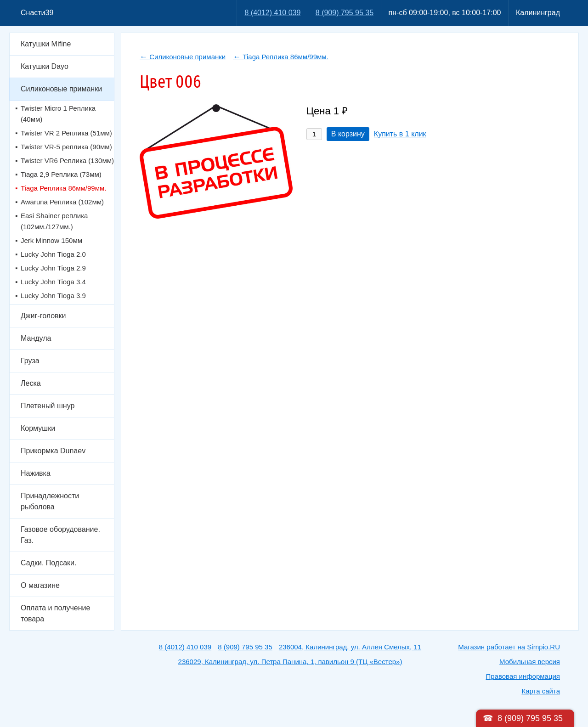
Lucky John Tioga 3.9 (53, 296)
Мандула (36, 338)
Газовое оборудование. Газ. (60, 535)
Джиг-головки (43, 316)
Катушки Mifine (46, 44)
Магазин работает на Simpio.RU (509, 647)
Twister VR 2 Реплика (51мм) (66, 133)
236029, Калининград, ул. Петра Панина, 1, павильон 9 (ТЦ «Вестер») (290, 662)
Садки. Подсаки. (48, 563)
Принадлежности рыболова (50, 501)
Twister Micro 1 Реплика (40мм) (58, 114)
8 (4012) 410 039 (272, 13)
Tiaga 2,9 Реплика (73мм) (61, 174)
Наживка (36, 473)
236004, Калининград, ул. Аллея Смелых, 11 (350, 647)
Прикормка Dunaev (53, 451)
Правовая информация (523, 676)
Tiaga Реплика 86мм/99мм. (63, 188)
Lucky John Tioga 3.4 (53, 282)
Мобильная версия (530, 662)
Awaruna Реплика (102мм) (62, 202)
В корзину (348, 134)
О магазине (40, 585)
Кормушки (38, 428)
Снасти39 (37, 13)
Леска (31, 383)
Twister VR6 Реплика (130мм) (67, 161)
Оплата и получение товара (55, 613)
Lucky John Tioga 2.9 (53, 268)
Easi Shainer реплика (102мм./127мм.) (54, 221)
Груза (30, 361)
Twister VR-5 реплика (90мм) (66, 147)
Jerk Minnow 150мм (51, 240)
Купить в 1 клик (400, 134)
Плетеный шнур (48, 406)
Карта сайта (541, 691)
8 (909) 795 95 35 (345, 13)
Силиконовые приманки (61, 89)
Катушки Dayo (45, 66)
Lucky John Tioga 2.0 (53, 254)
